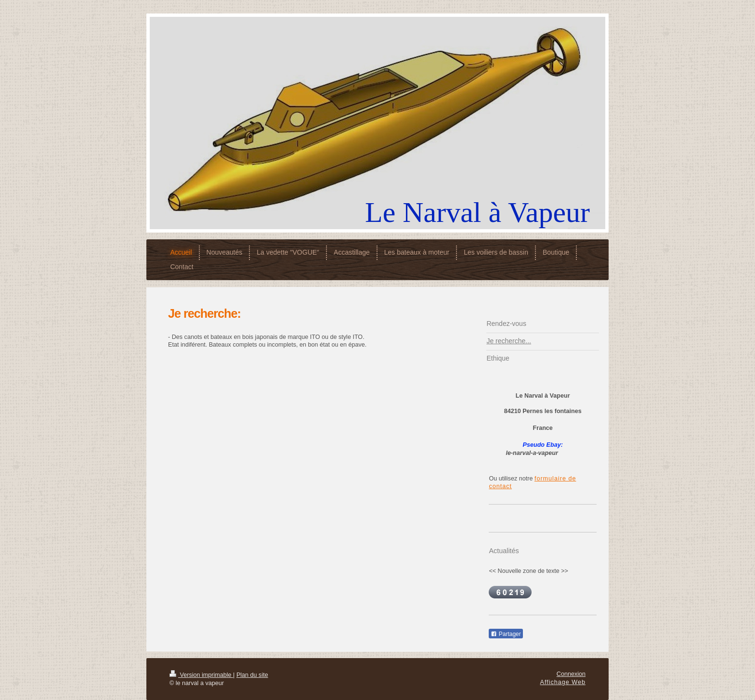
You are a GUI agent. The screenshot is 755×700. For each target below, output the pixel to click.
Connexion (571, 674)
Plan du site (252, 675)
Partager (506, 634)
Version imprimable (201, 675)
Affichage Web (563, 682)
